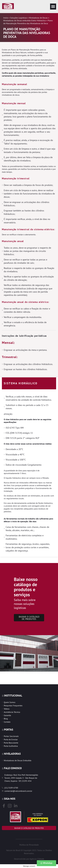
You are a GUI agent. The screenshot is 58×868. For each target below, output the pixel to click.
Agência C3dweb (37, 859)
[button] (53, 7)
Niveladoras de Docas (38, 18)
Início (6, 18)
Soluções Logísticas (19, 18)
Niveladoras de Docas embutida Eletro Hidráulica (24, 20)
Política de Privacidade (29, 845)
